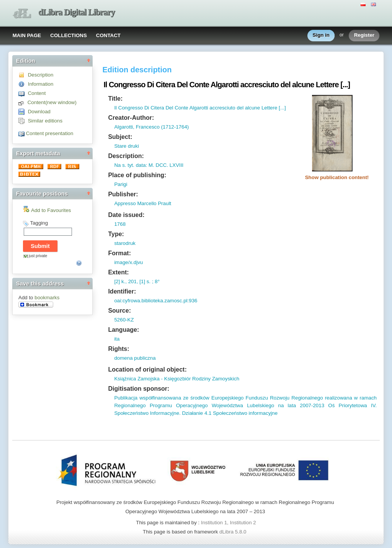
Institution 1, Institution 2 (229, 523)
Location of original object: (147, 369)
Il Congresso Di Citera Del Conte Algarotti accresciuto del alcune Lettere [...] (200, 108)
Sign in (321, 35)
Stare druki (126, 146)
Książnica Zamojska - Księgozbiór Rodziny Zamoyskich (177, 379)
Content (37, 93)
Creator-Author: (131, 118)
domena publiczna (135, 358)
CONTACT (108, 35)
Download (39, 112)
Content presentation (50, 133)
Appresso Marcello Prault (143, 203)
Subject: (120, 137)
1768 (120, 224)
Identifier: (122, 291)
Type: (116, 234)
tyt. (130, 165)
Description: (126, 156)
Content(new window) (52, 102)
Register (364, 35)
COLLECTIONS (69, 35)
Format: (119, 253)
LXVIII (176, 165)
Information (41, 84)
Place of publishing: (137, 175)
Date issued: (126, 215)
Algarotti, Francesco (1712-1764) (151, 127)
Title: (115, 99)
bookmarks (47, 298)
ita (117, 339)
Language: (123, 330)
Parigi (121, 184)
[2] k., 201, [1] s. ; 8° (137, 281)
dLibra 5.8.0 (234, 532)
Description (41, 75)
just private (38, 256)
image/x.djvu (128, 262)
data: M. (144, 165)
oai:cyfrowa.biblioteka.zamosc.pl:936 (156, 301)
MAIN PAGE (27, 35)
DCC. (161, 165)
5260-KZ (124, 320)
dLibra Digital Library (77, 12)
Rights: (118, 349)
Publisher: (123, 194)
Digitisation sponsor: (139, 389)
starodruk (125, 243)
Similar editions (45, 121)
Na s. (120, 165)
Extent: (118, 272)
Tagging (39, 223)
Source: (119, 311)
